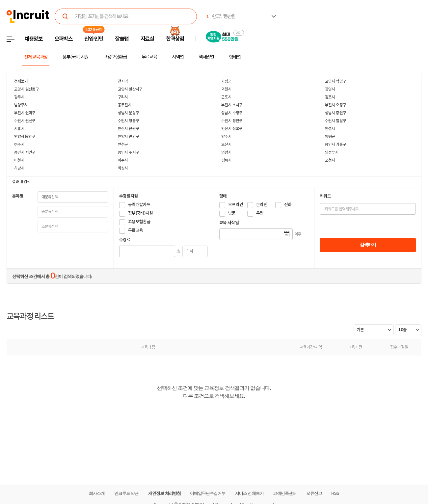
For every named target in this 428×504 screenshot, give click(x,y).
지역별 (178, 57)
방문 (232, 213)
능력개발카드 (139, 205)
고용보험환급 (115, 57)
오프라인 (236, 205)
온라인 (262, 205)
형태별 (235, 57)
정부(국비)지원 (75, 57)
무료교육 (149, 57)
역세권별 (206, 57)
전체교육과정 (36, 57)
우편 (260, 213)
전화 (288, 205)
